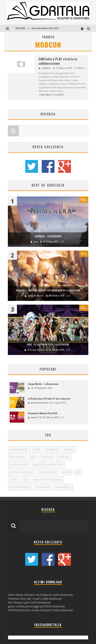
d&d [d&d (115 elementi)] (37, 449)
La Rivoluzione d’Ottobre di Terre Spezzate (49, 399)
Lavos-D (35, 417)
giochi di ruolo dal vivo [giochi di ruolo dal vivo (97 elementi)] (48, 464)
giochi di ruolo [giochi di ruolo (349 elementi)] (19, 464)
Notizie (81, 68)
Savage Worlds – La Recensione (43, 384)
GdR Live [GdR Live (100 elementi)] (64, 457)
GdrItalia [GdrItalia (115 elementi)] (47, 457)
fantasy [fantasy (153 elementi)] (69, 449)
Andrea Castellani (40, 403)
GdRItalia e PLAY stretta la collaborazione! (58, 61)
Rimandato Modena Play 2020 (45, 28)
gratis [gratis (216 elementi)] (66, 472)
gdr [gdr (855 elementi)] (33, 457)
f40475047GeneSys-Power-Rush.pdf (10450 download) (40, 610)
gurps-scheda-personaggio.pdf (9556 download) (36, 606)
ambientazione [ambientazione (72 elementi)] (19, 449)
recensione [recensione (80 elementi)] (43, 487)
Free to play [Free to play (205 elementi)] (17, 457)
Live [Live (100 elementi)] (25, 480)
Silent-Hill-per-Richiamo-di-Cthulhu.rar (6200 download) (40, 595)
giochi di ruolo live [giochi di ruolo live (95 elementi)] (22, 472)
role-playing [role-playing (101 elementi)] (63, 487)
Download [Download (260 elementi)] (52, 449)
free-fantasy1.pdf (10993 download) (29, 602)
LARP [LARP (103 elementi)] (13, 480)
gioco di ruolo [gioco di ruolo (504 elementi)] (48, 472)
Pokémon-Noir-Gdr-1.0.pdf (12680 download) (35, 599)
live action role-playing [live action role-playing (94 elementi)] (48, 480)
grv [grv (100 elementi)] (78, 472)
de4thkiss (46, 68)
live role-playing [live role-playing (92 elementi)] (20, 487)
